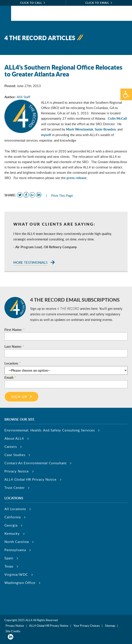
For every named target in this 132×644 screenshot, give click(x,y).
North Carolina (17, 542)
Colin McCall (117, 118)
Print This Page (62, 195)
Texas (9, 566)
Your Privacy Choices (87, 626)
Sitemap (110, 626)
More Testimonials (30, 262)
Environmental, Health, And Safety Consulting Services (50, 430)
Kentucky (12, 533)
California (13, 517)
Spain (9, 558)
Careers (11, 447)
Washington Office (20, 583)
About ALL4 (14, 438)
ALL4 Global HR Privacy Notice (31, 479)
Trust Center (15, 488)
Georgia (11, 525)
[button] (126, 94)
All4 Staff (23, 97)
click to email (97, 3)
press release (77, 178)
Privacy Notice (17, 471)
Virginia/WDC (16, 574)
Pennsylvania (15, 550)
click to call (31, 3)
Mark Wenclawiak (80, 129)
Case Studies (15, 455)
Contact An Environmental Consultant (35, 463)
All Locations (15, 509)
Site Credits (13, 631)
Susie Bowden (105, 129)
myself (46, 135)
